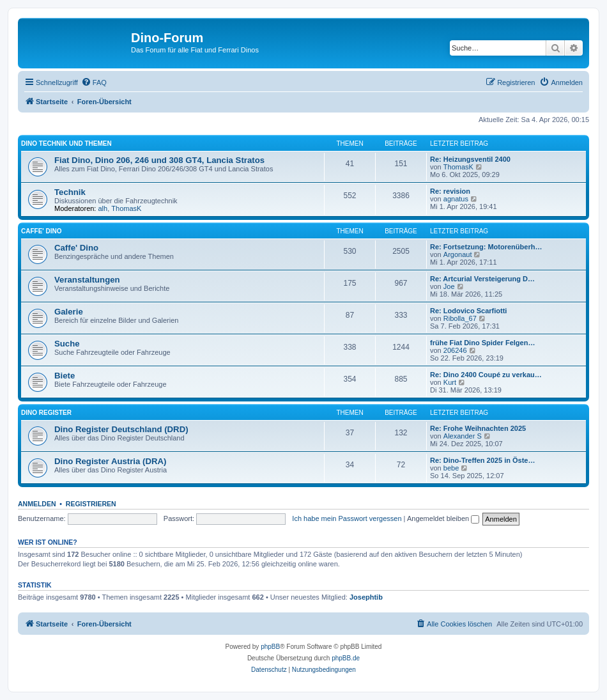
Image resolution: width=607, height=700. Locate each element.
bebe (451, 468)
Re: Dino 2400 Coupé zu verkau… (486, 375)
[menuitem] (94, 82)
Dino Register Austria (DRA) (110, 461)
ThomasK (458, 167)
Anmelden (37, 504)
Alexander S (463, 436)
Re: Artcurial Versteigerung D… (482, 279)
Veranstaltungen (87, 280)
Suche (67, 344)
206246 (455, 350)
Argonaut (458, 254)
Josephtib (366, 597)
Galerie (69, 312)
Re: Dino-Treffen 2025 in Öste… (482, 460)
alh (103, 208)
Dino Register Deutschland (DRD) (121, 429)
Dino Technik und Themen (66, 144)
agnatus (456, 199)
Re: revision (450, 191)
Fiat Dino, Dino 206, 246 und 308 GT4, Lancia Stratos (159, 160)
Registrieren (91, 504)
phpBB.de (346, 658)
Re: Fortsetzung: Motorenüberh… (486, 247)
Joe (449, 286)
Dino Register (46, 413)
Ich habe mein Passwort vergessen (347, 518)
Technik (70, 192)
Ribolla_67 (460, 318)
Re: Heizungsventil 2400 (470, 159)
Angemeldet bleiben (443, 518)
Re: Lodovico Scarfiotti (468, 311)
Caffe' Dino (42, 231)
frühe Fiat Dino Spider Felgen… (482, 343)
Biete (65, 376)
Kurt (450, 382)
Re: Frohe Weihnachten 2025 (478, 428)
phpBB (270, 647)
